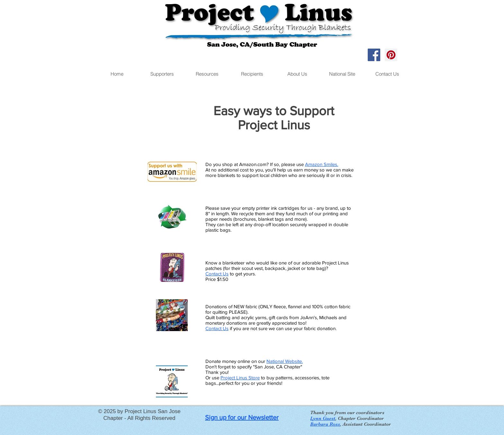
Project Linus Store (240, 378)
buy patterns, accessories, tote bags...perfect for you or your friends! (267, 380)
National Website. (285, 361)
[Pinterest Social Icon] (391, 55)
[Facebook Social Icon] (374, 55)
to (263, 378)
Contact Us (217, 274)
